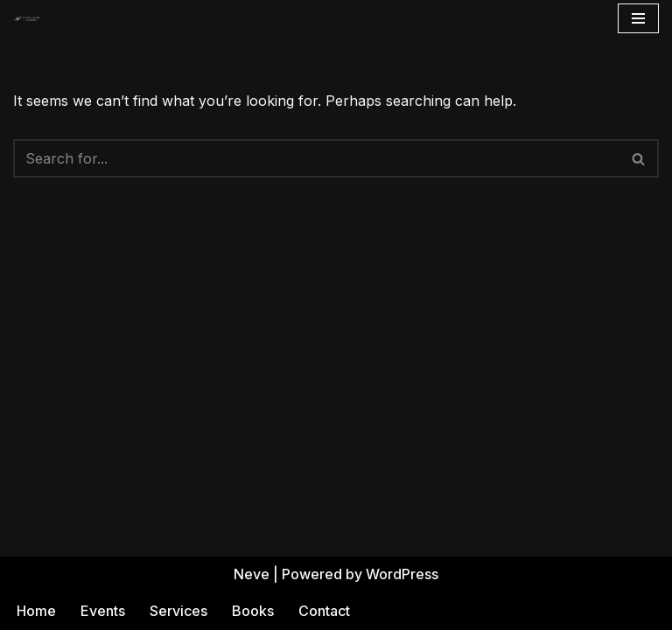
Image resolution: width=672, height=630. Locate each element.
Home (36, 611)
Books (253, 611)
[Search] (316, 158)
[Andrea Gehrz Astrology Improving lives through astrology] (27, 18)
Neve (252, 574)
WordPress (402, 574)
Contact (324, 611)
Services (178, 611)
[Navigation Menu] (638, 18)
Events (103, 611)
